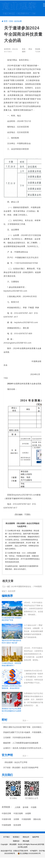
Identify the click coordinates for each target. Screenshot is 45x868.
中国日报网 (18, 813)
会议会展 (18, 21)
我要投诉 (16, 841)
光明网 (16, 819)
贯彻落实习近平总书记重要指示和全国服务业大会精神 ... (11, 711)
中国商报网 (6, 825)
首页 (6, 21)
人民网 (17, 807)
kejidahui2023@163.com (15, 291)
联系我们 (16, 837)
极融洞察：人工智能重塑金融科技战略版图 (21, 743)
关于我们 (6, 837)
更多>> (25, 721)
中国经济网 (6, 813)
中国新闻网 (26, 819)
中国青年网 (6, 819)
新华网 (25, 807)
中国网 (34, 807)
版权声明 (36, 837)
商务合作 (26, 837)
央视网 (28, 813)
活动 (11, 21)
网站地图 (26, 841)
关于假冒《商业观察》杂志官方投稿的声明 (21, 768)
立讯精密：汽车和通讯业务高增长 (17, 738)
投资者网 (17, 825)
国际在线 (37, 819)
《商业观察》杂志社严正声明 (15, 762)
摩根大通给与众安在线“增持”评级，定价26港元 (22, 727)
